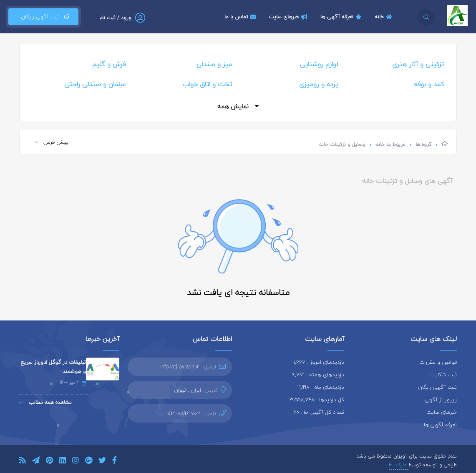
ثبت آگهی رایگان (43, 17)
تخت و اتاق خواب (207, 84)
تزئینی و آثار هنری (418, 64)
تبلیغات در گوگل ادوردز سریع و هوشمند (53, 367)
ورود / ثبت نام (115, 18)
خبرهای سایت (289, 17)
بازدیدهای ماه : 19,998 (321, 387)
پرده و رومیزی (319, 84)
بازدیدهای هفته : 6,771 (318, 375)
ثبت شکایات (443, 375)
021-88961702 (184, 413)
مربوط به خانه (390, 144)
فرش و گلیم (109, 64)
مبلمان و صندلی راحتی (95, 84)
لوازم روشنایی (319, 64)
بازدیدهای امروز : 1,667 (319, 362)
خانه (384, 17)
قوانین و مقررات (438, 362)
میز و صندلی (214, 64)
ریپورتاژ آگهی (441, 400)
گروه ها (423, 144)
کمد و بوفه (429, 84)
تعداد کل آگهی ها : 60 (319, 412)
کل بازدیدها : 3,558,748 (317, 400)
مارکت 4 (399, 465)
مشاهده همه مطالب (45, 402)
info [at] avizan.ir (180, 367)
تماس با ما (241, 17)
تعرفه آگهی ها (342, 17)
